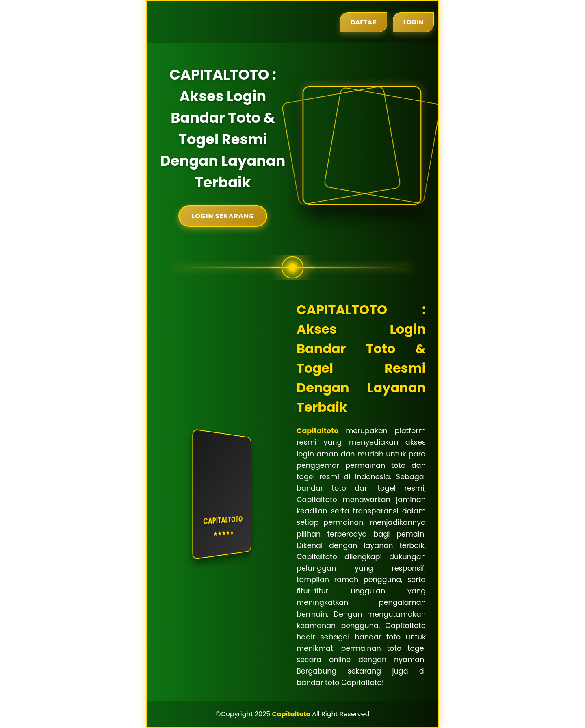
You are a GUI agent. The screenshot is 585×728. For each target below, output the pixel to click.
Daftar (364, 22)
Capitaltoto (317, 431)
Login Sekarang (223, 216)
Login (413, 22)
